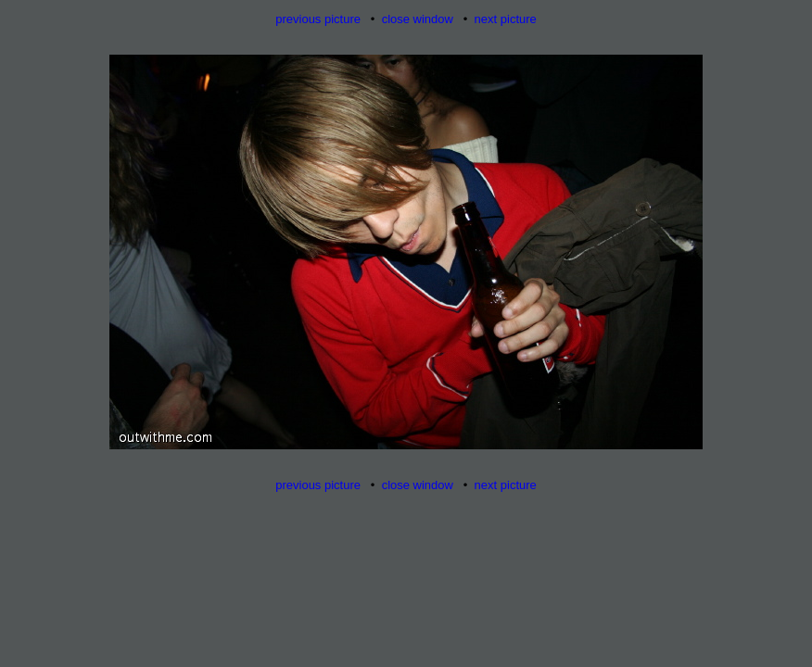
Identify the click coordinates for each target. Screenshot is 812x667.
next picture (506, 19)
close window (418, 19)
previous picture (318, 19)
